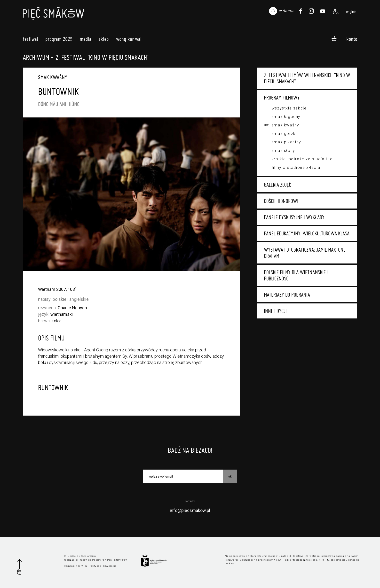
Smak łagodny (286, 117)
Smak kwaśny (285, 125)
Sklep (104, 40)
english (351, 12)
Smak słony (283, 151)
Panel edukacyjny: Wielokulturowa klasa (307, 233)
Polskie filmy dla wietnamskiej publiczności (296, 275)
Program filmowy (282, 98)
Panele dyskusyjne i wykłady (294, 217)
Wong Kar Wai (129, 40)
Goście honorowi (281, 201)
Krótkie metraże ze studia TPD (302, 159)
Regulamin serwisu (76, 566)
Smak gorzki (284, 134)
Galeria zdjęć (277, 185)
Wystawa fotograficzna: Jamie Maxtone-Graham (306, 253)
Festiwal (30, 40)
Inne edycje (276, 311)
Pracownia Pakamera (91, 560)
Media (86, 40)
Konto (352, 39)
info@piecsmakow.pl (190, 510)
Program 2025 (59, 40)
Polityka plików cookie (103, 566)
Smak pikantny (286, 142)
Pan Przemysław (117, 560)
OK (230, 476)
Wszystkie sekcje (289, 108)
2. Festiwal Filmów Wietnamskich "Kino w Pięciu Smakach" (307, 78)
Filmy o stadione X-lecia (296, 167)
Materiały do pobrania (287, 295)
